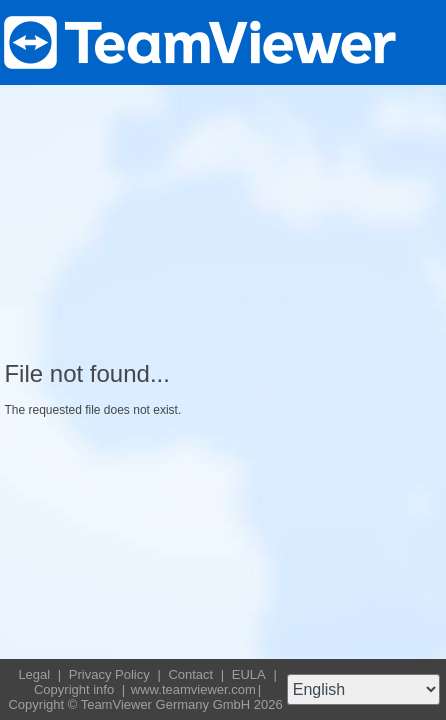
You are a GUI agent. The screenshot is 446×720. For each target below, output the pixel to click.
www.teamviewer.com (193, 689)
